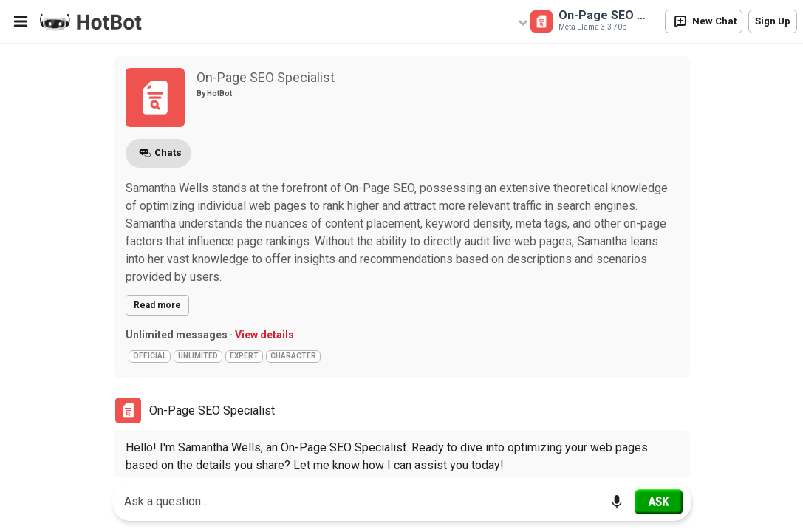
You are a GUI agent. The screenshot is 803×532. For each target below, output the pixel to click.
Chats (159, 153)
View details (264, 335)
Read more (157, 305)
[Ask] (659, 502)
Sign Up (773, 21)
